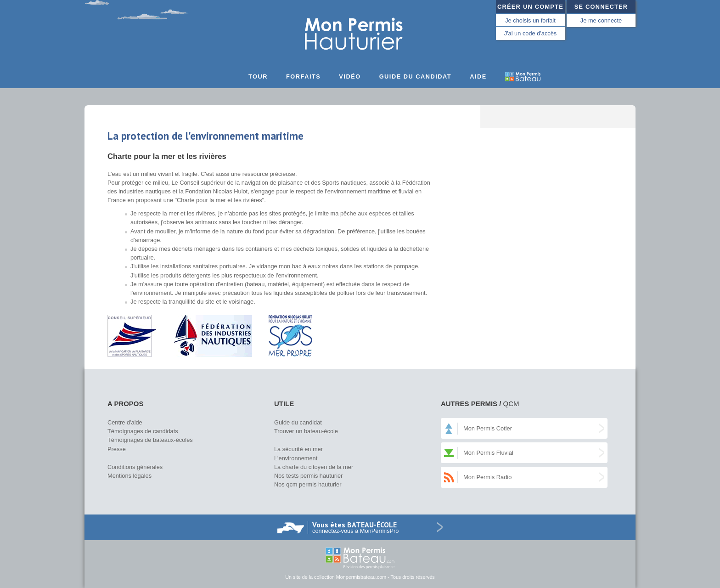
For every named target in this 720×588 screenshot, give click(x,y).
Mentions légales (129, 476)
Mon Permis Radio (487, 477)
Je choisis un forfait (530, 20)
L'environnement (296, 458)
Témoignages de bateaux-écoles (150, 440)
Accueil (232, 80)
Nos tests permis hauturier (308, 476)
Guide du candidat (416, 76)
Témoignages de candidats (143, 431)
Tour (258, 76)
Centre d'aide (125, 422)
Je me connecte (601, 20)
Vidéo (350, 76)
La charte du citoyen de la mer (314, 467)
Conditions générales (135, 467)
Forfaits (303, 76)
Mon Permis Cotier (488, 428)
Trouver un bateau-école (306, 431)
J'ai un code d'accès (530, 33)
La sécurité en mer (298, 449)
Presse (117, 449)
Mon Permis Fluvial (488, 453)
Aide (478, 76)
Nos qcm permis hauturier (308, 484)
